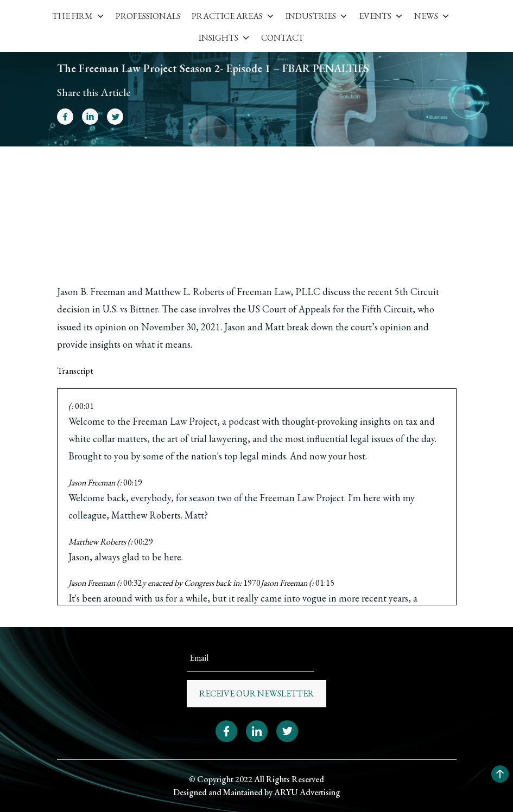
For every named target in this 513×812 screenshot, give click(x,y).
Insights (224, 38)
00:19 (133, 482)
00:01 (84, 406)
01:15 (325, 583)
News (432, 16)
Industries (317, 16)
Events (381, 16)
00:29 (144, 542)
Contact (283, 38)
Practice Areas (233, 16)
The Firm (78, 16)
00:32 (133, 583)
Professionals (148, 16)
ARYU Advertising (307, 792)
